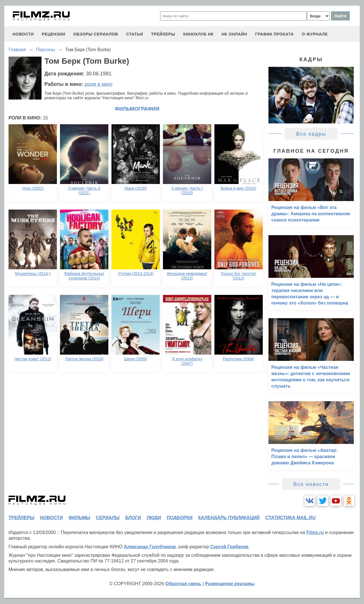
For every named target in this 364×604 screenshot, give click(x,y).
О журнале (315, 34)
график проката (274, 34)
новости (23, 34)
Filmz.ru (315, 532)
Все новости (311, 484)
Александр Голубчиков (150, 547)
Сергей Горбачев (229, 547)
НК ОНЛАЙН (234, 34)
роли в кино (99, 84)
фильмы (79, 518)
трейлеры (163, 34)
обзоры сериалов (96, 34)
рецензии (54, 34)
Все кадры (311, 134)
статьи (135, 34)
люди (154, 518)
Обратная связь (183, 584)
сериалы (108, 518)
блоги (133, 518)
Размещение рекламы (230, 584)
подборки (180, 518)
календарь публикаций (229, 518)
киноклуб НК (198, 34)
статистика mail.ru (290, 518)
